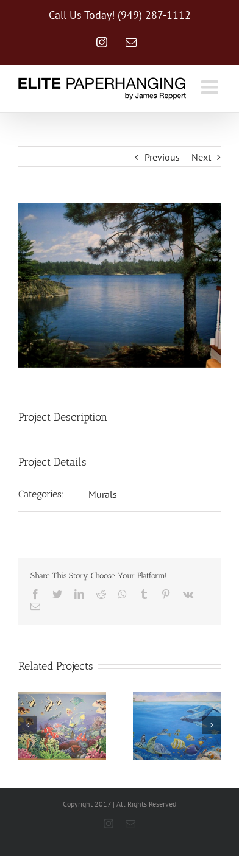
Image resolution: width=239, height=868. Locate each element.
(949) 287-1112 (154, 15)
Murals (103, 494)
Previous (162, 157)
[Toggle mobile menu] (211, 87)
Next (201, 157)
